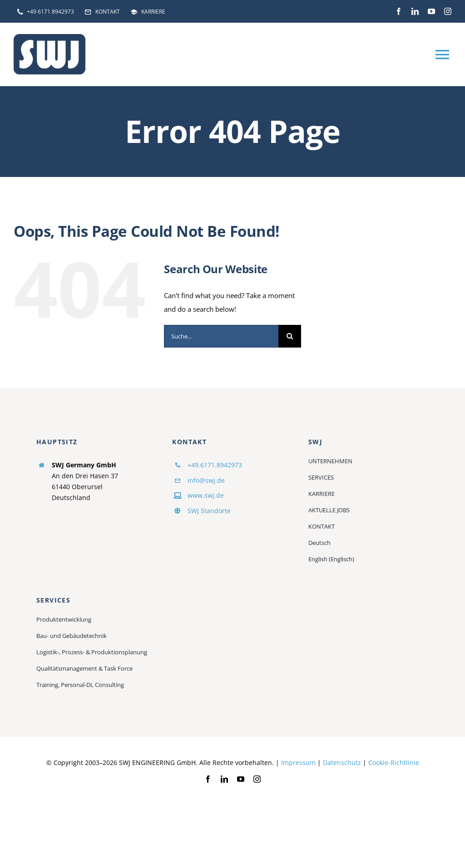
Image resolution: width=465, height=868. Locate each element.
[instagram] (448, 11)
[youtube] (431, 11)
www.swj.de (206, 495)
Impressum (298, 763)
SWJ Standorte (209, 511)
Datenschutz (342, 763)
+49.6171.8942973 (215, 465)
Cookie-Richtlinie (394, 763)
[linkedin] (415, 11)
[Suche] (290, 336)
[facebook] (399, 11)
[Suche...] (221, 336)
